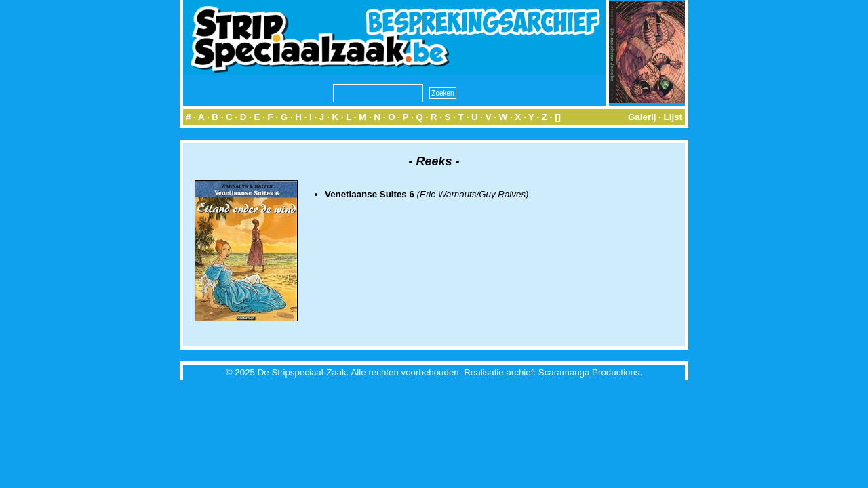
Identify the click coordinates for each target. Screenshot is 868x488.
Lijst (673, 117)
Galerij (642, 117)
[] (558, 117)
